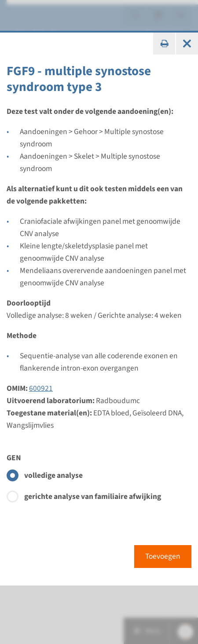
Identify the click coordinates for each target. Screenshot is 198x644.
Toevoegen (163, 556)
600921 (41, 388)
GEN (14, 458)
